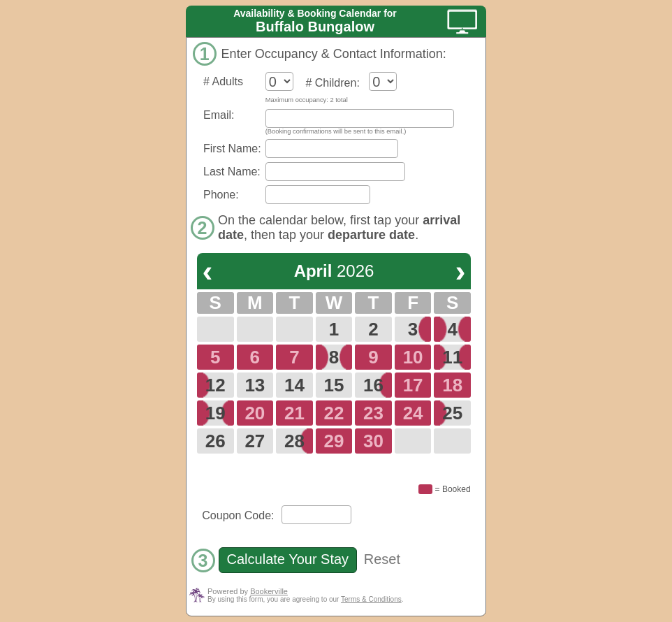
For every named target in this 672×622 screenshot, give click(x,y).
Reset (382, 559)
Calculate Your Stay (288, 559)
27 (255, 441)
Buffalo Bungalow (315, 27)
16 (373, 385)
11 (452, 357)
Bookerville (269, 591)
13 (255, 385)
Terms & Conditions (371, 599)
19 (216, 413)
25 (452, 413)
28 (294, 441)
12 (216, 385)
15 (334, 385)
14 (294, 385)
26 (216, 441)
